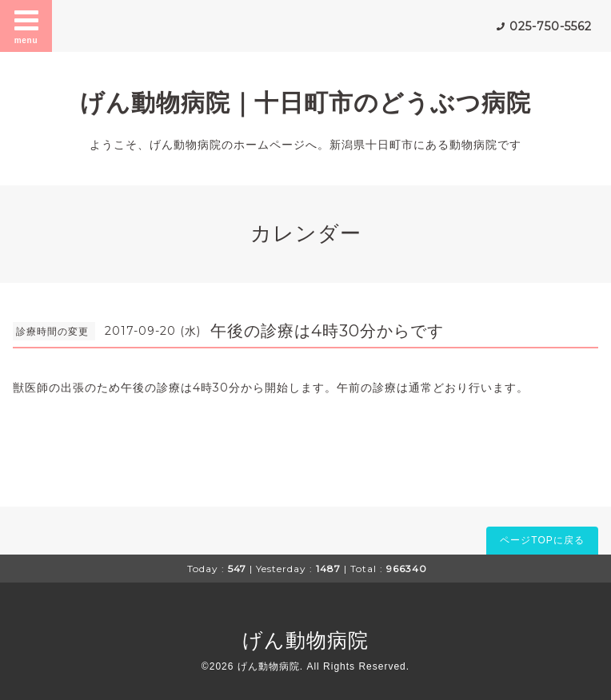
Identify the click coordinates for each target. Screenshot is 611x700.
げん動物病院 (305, 640)
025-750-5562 (551, 26)
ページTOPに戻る (542, 540)
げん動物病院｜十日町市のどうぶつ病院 (305, 103)
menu (26, 26)
